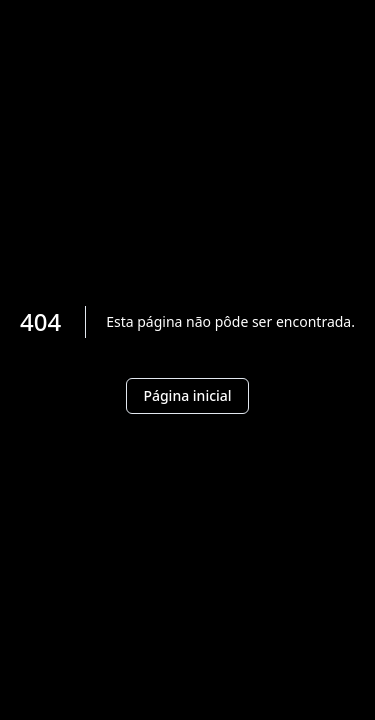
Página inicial (187, 395)
